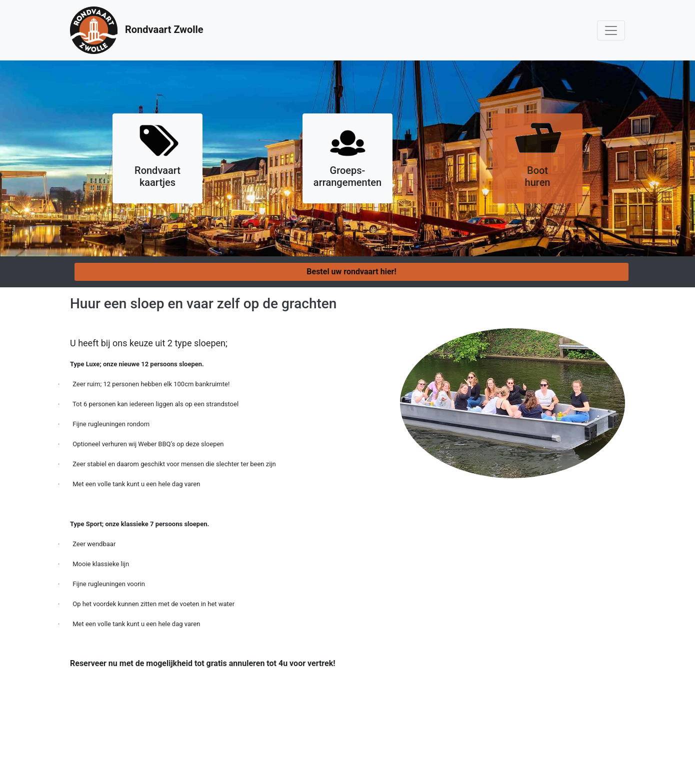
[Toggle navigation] (611, 30)
